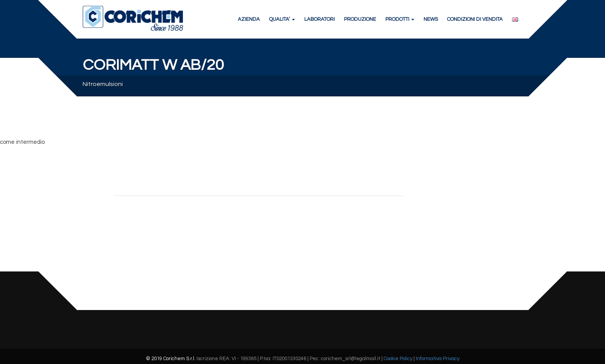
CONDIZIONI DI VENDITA (475, 19)
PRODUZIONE (360, 19)
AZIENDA (249, 19)
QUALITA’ (282, 19)
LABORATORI (319, 19)
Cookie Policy (398, 359)
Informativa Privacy (438, 359)
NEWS (431, 19)
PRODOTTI (400, 19)
